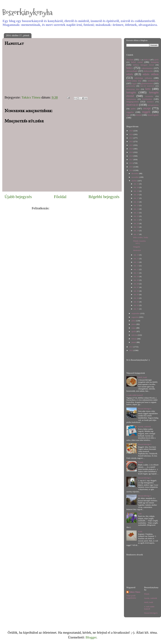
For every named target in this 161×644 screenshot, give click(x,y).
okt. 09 (136, 280)
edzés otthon (151, 74)
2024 (131, 134)
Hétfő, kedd (142, 377)
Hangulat (137, 247)
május (134, 328)
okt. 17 (136, 234)
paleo (133, 108)
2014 (131, 170)
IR (140, 60)
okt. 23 (136, 213)
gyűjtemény (131, 86)
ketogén (131, 92)
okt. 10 (136, 276)
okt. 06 (136, 291)
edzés (130, 74)
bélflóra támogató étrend (143, 65)
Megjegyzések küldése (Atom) (71, 208)
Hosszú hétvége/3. (145, 444)
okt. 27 (136, 198)
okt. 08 (136, 284)
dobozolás (148, 71)
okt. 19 (136, 227)
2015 (131, 167)
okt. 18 (136, 231)
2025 (131, 131)
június (134, 324)
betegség (155, 62)
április (134, 331)
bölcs (130, 68)
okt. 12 (136, 269)
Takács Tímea (135, 592)
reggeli (146, 112)
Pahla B (147, 60)
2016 (131, 163)
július (134, 321)
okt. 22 (136, 216)
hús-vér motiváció (147, 86)
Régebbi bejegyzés (104, 197)
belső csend (137, 62)
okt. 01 (136, 309)
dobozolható (132, 71)
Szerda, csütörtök (144, 427)
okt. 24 (136, 209)
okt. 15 (136, 259)
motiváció (132, 105)
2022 (131, 141)
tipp (128, 115)
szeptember (136, 313)
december (135, 173)
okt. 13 (136, 266)
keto (148, 89)
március (135, 335)
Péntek (141, 462)
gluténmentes (147, 83)
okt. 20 (136, 223)
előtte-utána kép (134, 81)
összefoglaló (153, 115)
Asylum (130, 59)
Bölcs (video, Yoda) (141, 237)
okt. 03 (136, 302)
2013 (131, 347)
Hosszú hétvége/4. (145, 409)
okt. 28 (136, 195)
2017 (131, 160)
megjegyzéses (133, 102)
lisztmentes (147, 99)
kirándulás (149, 96)
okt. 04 (136, 298)
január (134, 342)
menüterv (150, 102)
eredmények (153, 81)
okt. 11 (136, 273)
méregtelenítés (153, 105)
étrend (139, 115)
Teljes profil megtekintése (131, 597)
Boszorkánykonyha (27, 12)
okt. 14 (136, 262)
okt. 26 (136, 202)
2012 (131, 350)
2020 (131, 149)
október (135, 181)
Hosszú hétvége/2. (145, 478)
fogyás (134, 83)
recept (147, 108)
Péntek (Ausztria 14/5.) (139, 242)
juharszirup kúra (133, 89)
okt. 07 (136, 287)
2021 (131, 145)
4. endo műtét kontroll (135, 395)
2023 (131, 138)
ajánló (156, 60)
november (135, 177)
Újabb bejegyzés (18, 197)
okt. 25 (136, 205)
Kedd (140, 532)
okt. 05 (136, 295)
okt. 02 (136, 305)
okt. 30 (136, 187)
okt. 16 (136, 255)
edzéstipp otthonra (143, 78)
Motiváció (137, 250)
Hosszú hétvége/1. (145, 496)
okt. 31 (136, 184)
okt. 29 (136, 191)
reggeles (130, 112)
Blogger (91, 637)
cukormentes (147, 68)
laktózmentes (131, 99)
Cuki (140, 514)
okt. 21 (136, 220)
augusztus (135, 317)
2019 (131, 152)
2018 (131, 156)
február (134, 339)
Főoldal (60, 197)
